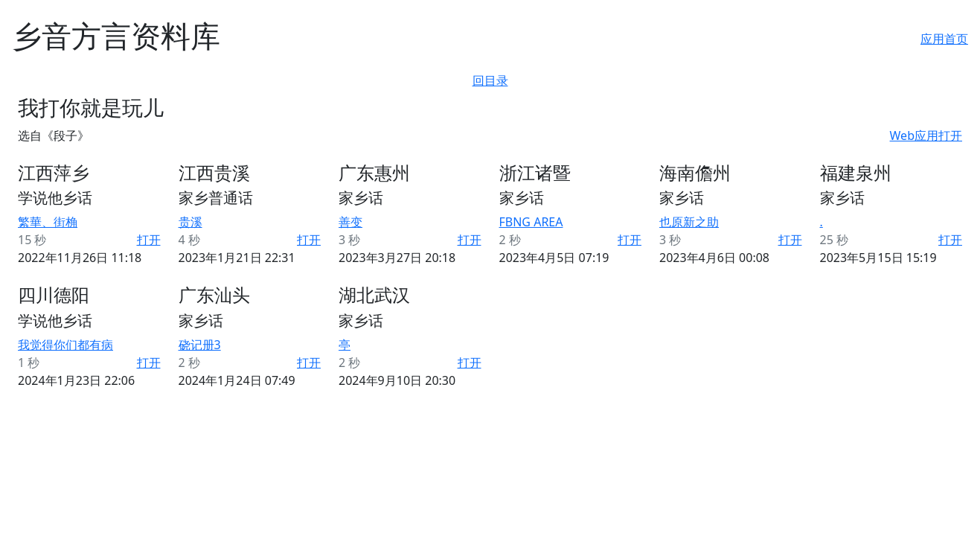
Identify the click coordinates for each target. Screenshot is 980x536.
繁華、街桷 (48, 222)
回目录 (490, 80)
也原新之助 (689, 222)
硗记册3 (200, 345)
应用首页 (944, 39)
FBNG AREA (531, 222)
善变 (350, 222)
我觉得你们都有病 (65, 345)
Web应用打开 (926, 135)
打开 (149, 240)
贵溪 (190, 222)
